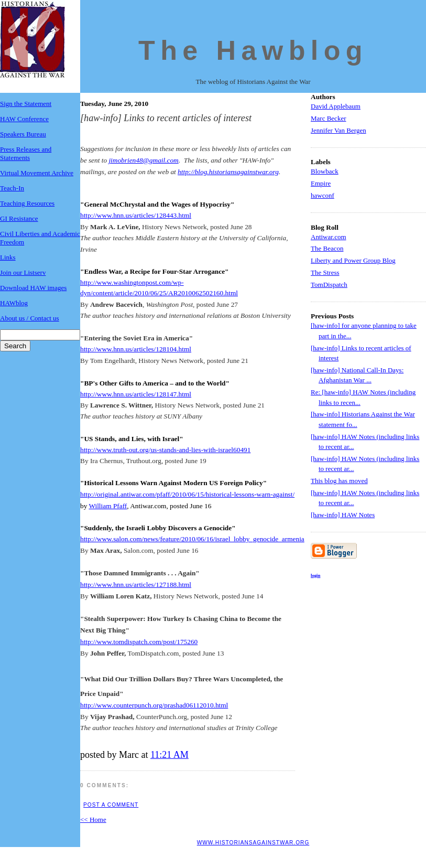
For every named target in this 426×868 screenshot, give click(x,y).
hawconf (323, 195)
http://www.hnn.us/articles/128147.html (136, 394)
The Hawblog (253, 50)
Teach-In (12, 188)
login (315, 575)
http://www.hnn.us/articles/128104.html (136, 349)
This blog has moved (339, 481)
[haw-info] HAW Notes (343, 515)
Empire (321, 183)
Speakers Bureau (23, 134)
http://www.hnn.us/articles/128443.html (136, 215)
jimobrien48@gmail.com (143, 160)
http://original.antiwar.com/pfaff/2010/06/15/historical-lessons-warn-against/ (187, 494)
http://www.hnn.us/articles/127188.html (136, 585)
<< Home (93, 819)
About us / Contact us (30, 318)
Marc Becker (329, 118)
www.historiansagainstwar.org (253, 843)
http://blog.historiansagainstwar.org (228, 172)
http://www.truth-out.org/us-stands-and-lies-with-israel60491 (165, 450)
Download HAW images (33, 288)
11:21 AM (170, 755)
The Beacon (327, 248)
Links (8, 257)
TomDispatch (329, 285)
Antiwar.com (329, 237)
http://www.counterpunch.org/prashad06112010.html (154, 705)
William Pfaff (108, 506)
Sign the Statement (26, 104)
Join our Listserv (23, 272)
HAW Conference (24, 119)
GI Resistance (19, 218)
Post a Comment (111, 805)
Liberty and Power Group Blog (353, 260)
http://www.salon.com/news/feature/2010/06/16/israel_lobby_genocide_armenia (192, 539)
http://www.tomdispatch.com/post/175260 (139, 642)
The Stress (325, 272)
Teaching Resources (27, 203)
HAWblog (14, 303)
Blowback (325, 171)
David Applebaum (336, 106)
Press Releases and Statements (26, 153)
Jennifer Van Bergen (338, 130)
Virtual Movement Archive (37, 173)
